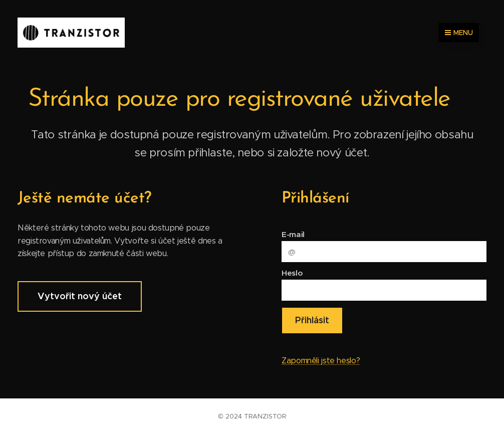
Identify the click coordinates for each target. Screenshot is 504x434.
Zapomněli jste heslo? (321, 361)
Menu (459, 33)
